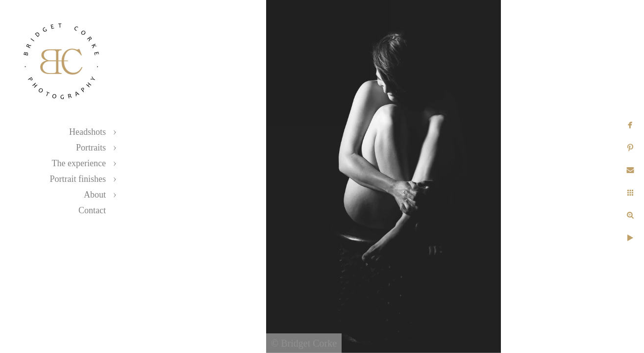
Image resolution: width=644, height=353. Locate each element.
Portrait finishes (78, 179)
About (95, 195)
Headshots (87, 132)
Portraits (91, 148)
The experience (79, 163)
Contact (92, 210)
